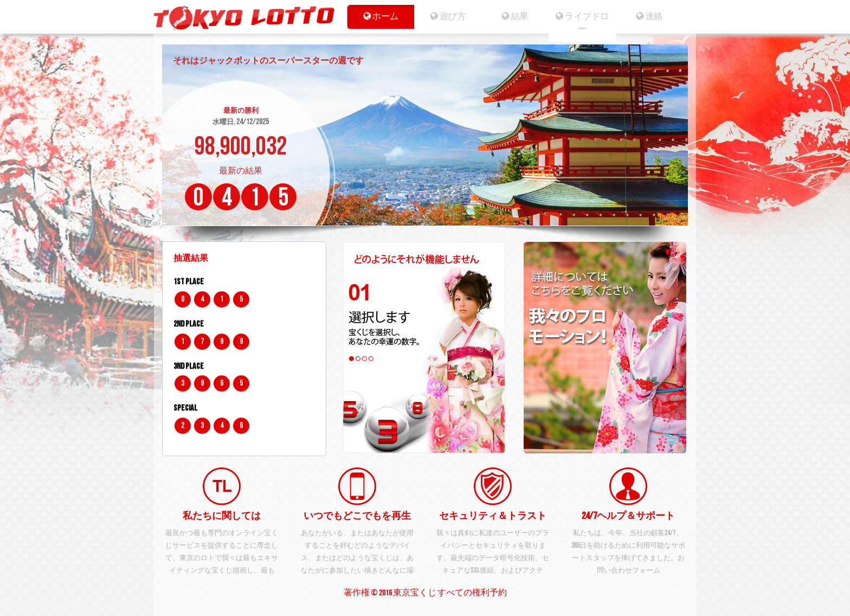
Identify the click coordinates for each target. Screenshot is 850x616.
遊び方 (446, 16)
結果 (515, 16)
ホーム (377, 16)
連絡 (654, 16)
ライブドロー (585, 23)
